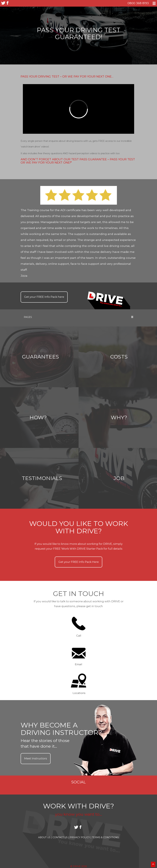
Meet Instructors (36, 758)
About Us (45, 837)
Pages (79, 317)
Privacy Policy (81, 837)
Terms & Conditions (105, 837)
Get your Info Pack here (44, 297)
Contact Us (61, 837)
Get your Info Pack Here (79, 562)
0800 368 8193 (138, 3)
